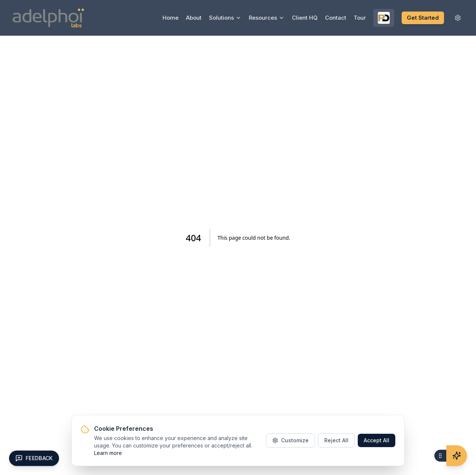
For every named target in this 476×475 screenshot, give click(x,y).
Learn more (108, 453)
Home (171, 18)
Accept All (377, 440)
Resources (267, 18)
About (194, 18)
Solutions (225, 18)
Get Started (423, 18)
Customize (290, 440)
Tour (360, 18)
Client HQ (305, 18)
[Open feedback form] (34, 458)
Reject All (336, 440)
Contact (336, 18)
